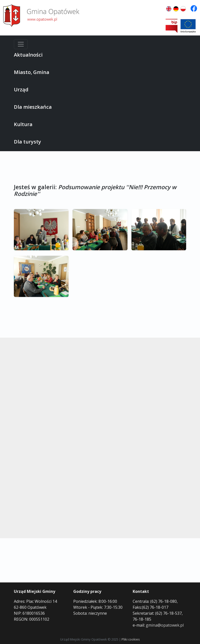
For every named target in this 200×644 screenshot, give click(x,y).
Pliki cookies (131, 639)
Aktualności (28, 55)
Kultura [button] (23, 124)
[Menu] (21, 44)
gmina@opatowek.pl (165, 625)
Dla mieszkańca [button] (33, 107)
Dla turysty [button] (27, 142)
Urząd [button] (21, 89)
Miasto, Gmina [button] (32, 72)
